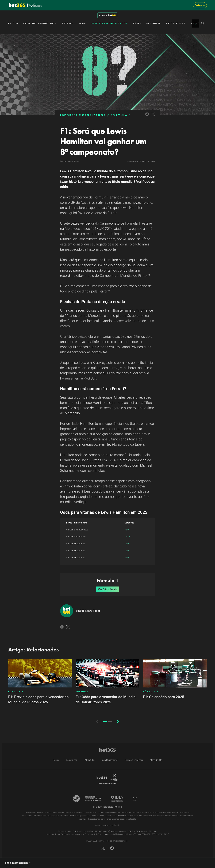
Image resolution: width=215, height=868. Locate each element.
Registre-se (200, 5)
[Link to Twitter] (153, 116)
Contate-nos (72, 760)
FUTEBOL (68, 23)
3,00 (126, 558)
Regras (56, 760)
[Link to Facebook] (147, 116)
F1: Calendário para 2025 (164, 697)
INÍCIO (13, 23)
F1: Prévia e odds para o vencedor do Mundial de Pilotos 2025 (38, 699)
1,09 (126, 544)
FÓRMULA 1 (121, 115)
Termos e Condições (134, 760)
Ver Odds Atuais (107, 589)
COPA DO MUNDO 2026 (40, 23)
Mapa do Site (156, 760)
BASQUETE (154, 23)
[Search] (203, 24)
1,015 (127, 537)
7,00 (126, 530)
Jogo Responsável (110, 760)
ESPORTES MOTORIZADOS (110, 23)
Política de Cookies (126, 816)
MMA (83, 23)
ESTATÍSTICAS (176, 23)
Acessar (108, 15)
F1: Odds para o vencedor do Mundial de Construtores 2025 (106, 699)
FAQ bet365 (89, 760)
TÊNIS (137, 23)
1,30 (126, 551)
